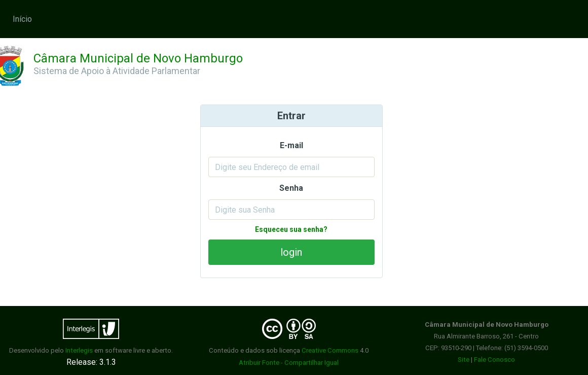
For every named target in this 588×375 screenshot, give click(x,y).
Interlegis (79, 350)
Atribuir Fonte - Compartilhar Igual (289, 363)
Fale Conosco (494, 360)
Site (464, 360)
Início (22, 19)
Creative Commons (330, 350)
